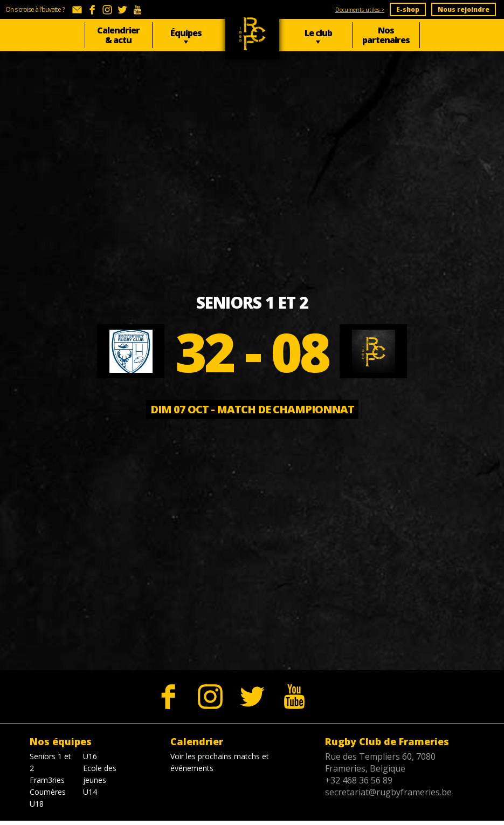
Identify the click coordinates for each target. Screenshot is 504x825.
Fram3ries (47, 780)
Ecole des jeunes (100, 774)
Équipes (186, 33)
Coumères (48, 792)
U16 (90, 756)
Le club (318, 33)
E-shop (408, 9)
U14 (90, 792)
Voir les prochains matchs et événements (220, 762)
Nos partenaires (386, 35)
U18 (37, 804)
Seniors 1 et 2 (50, 762)
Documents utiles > (360, 10)
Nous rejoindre (464, 9)
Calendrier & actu (118, 35)
